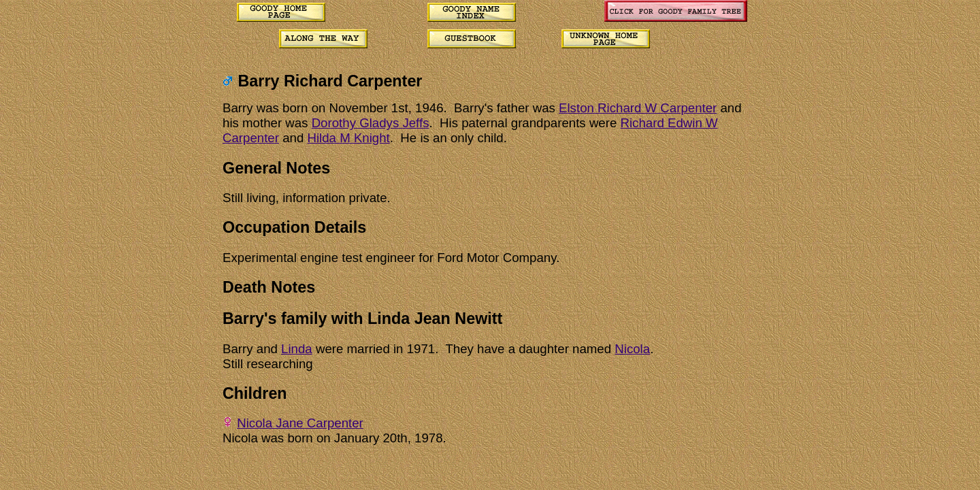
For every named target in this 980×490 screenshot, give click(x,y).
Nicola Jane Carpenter (300, 423)
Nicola (632, 349)
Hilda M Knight (348, 138)
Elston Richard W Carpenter (638, 108)
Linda (297, 349)
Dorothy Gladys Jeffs (371, 123)
